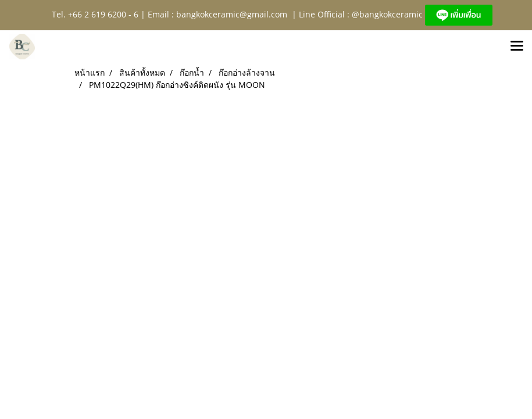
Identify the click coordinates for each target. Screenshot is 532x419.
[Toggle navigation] (517, 47)
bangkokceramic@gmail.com (232, 14)
